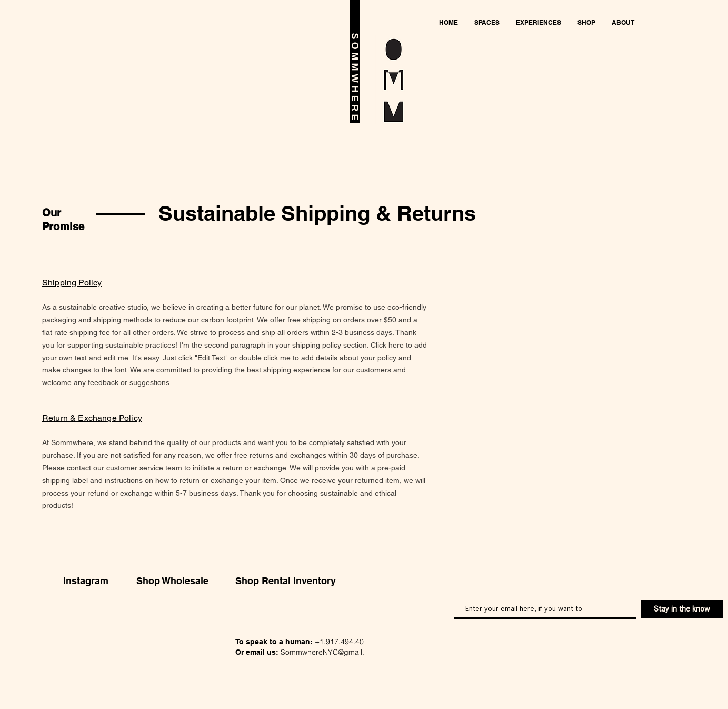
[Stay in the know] (682, 609)
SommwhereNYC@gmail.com (330, 652)
